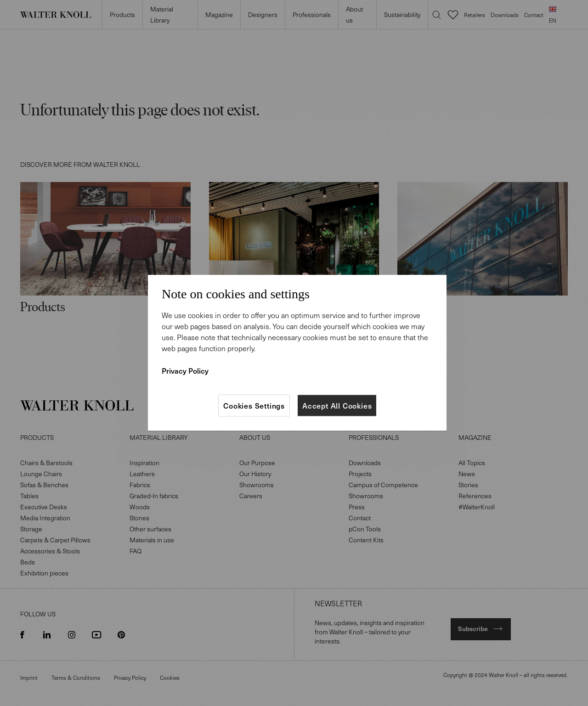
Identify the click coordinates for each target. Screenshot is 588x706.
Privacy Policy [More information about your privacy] (185, 370)
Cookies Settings (254, 405)
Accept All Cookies (337, 405)
